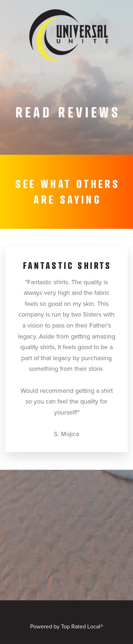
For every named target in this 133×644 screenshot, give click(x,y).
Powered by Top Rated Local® (67, 626)
